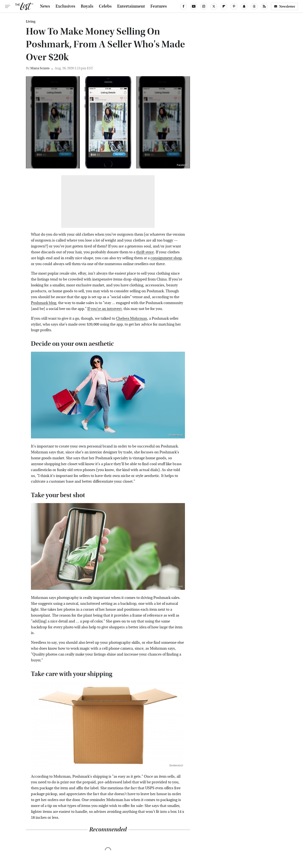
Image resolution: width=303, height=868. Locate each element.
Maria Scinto (40, 68)
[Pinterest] (234, 6)
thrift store (145, 252)
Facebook (182, 165)
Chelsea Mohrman (132, 318)
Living (31, 21)
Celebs (105, 6)
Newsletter (284, 6)
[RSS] (264, 6)
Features (159, 6)
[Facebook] (183, 6)
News (45, 6)
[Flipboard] (224, 6)
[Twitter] (214, 6)
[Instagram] (204, 6)
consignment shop (166, 258)
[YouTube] (194, 6)
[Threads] (254, 6)
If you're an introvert (104, 309)
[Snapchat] (244, 6)
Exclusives (65, 6)
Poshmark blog (44, 303)
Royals (87, 6)
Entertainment (131, 6)
